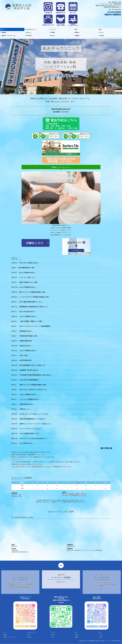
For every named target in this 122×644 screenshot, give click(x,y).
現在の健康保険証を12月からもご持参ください (33, 365)
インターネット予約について (27, 277)
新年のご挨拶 (23, 355)
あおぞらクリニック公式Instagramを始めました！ (34, 438)
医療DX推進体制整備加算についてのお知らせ (32, 419)
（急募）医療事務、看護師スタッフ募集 (31, 321)
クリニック (53, 29)
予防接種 (53, 32)
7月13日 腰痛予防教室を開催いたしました (31, 302)
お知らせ (53, 36)
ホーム (3, 29)
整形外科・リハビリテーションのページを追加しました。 (36, 424)
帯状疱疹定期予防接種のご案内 (28, 336)
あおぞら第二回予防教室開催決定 (29, 380)
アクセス (101, 32)
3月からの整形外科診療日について (29, 434)
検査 (100, 29)
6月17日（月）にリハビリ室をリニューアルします (34, 414)
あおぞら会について (31, 29)
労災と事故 (29, 36)
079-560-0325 (116, 10)
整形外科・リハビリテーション (9, 36)
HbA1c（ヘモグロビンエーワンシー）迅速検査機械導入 (35, 326)
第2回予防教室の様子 (26, 360)
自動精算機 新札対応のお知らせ (29, 370)
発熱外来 (77, 32)
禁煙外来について (25, 409)
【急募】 (21, 282)
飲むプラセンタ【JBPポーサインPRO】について (34, 390)
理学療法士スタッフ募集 (30, 282)
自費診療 (77, 36)
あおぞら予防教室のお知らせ (27, 273)
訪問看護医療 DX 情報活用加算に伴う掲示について (33, 307)
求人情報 (101, 36)
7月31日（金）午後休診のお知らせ (29, 263)
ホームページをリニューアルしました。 (31, 429)
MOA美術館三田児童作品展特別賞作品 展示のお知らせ (36, 375)
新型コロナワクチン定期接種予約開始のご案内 (32, 292)
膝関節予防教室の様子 (26, 341)
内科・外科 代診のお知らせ (27, 312)
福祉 (76, 29)
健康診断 (4, 32)
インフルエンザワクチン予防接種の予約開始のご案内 (34, 297)
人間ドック (29, 32)
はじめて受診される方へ (26, 443)
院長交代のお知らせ (25, 346)
